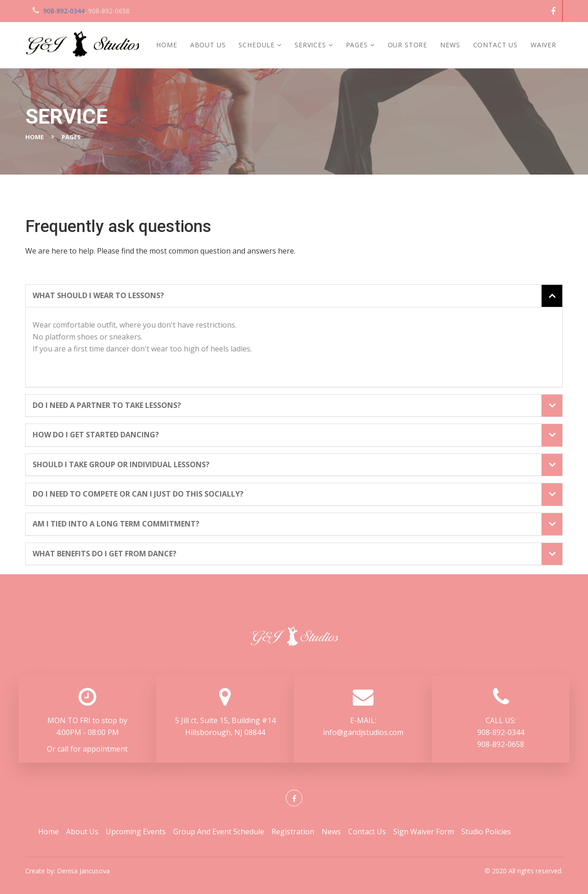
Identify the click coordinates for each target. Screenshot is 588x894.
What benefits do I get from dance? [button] (105, 554)
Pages (357, 45)
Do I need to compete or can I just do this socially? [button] (138, 494)
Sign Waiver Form (424, 832)
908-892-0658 (501, 744)
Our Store (408, 45)
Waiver (543, 45)
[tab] (294, 296)
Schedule (257, 45)
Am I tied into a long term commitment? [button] (116, 524)
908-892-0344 (64, 11)
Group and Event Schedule (219, 832)
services (310, 45)
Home (167, 45)
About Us (208, 45)
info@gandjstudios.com (363, 732)
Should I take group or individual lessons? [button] (121, 465)
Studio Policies (486, 832)
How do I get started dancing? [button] (96, 435)
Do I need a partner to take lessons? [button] (107, 406)
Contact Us (495, 45)
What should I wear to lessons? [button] (98, 296)
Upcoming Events (136, 832)
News (450, 45)
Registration (293, 832)
